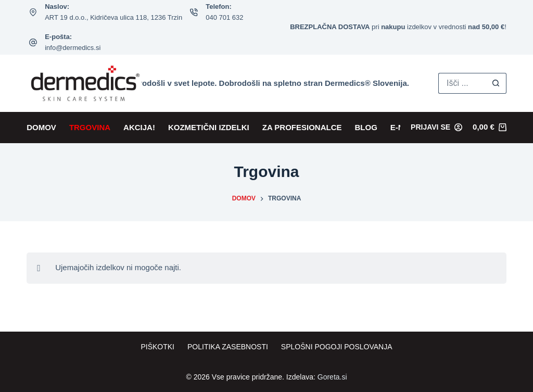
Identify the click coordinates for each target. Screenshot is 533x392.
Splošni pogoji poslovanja (337, 347)
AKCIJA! (139, 127)
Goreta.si (332, 377)
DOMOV (41, 127)
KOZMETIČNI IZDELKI (209, 127)
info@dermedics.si (73, 48)
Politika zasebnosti (228, 347)
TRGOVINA (90, 127)
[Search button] (496, 83)
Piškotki (157, 347)
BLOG (366, 127)
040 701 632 (224, 17)
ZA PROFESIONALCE (302, 127)
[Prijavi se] (436, 127)
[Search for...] (462, 83)
